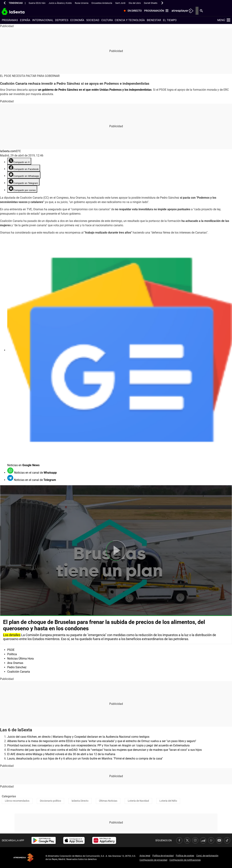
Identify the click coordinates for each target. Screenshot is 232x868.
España (25, 20)
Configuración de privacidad (153, 860)
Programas (10, 20)
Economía (77, 20)
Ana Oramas (15, 663)
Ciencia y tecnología (130, 20)
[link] (44, 840)
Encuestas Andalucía (102, 3)
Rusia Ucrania (82, 3)
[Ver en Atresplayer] (213, 11)
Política (12, 654)
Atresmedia (24, 858)
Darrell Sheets (151, 3)
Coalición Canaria (19, 672)
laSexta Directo (80, 801)
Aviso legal (145, 856)
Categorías (9, 796)
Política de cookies (185, 856)
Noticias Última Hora (20, 659)
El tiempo (170, 20)
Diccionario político (50, 801)
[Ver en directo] (163, 11)
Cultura (107, 20)
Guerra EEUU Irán (37, 3)
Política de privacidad (163, 856)
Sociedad (93, 20)
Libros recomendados (17, 801)
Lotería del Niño (168, 801)
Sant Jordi (120, 3)
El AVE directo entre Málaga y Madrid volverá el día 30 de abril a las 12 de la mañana (61, 754)
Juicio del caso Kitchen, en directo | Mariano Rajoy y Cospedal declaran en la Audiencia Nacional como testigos (78, 737)
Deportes (62, 20)
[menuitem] (163, 11)
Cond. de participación (207, 856)
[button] (5, 3)
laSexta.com (8, 151)
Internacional (43, 20)
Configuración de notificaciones (185, 860)
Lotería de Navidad (138, 801)
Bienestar (154, 20)
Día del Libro (135, 3)
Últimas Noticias (108, 801)
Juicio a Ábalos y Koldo (60, 3)
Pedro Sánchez (17, 667)
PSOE (11, 650)
